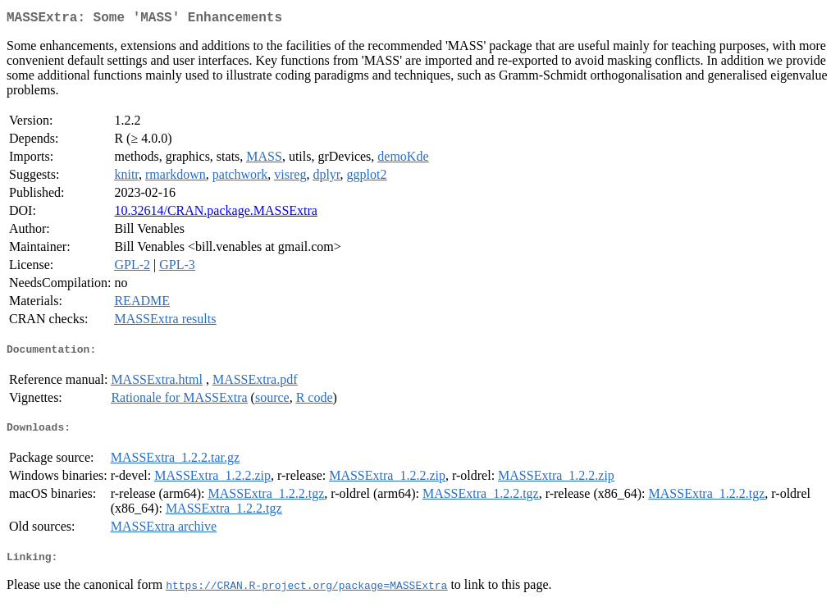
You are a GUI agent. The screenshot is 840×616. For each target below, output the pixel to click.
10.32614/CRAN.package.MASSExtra (216, 214)
